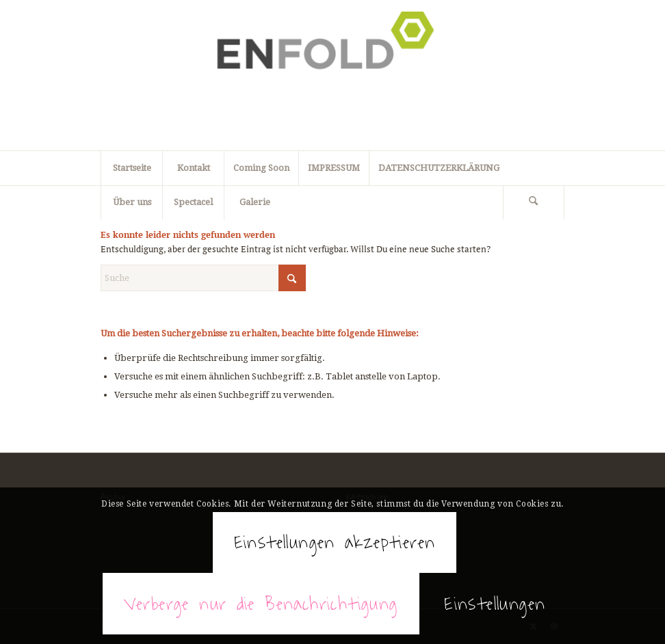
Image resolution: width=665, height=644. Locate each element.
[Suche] (534, 202)
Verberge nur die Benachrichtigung (261, 604)
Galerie (255, 202)
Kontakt (194, 168)
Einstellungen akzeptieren (335, 542)
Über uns (132, 202)
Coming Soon (261, 168)
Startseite (132, 168)
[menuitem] (534, 202)
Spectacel (193, 202)
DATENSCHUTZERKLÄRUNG (439, 168)
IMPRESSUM (334, 168)
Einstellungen (495, 604)
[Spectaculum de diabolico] (333, 75)
